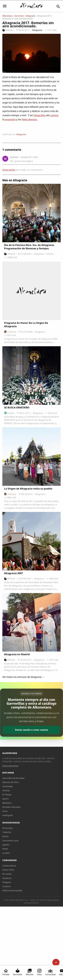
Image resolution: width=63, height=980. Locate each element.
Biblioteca (7, 803)
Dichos (5, 836)
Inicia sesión (9, 170)
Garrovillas (18, 972)
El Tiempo (7, 795)
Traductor (7, 832)
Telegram (7, 882)
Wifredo (8, 30)
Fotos (39, 972)
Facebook (7, 878)
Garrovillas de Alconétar (13, 778)
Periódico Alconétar (12, 807)
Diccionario (8, 828)
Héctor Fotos (8, 870)
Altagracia (30, 16)
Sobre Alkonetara (10, 766)
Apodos (6, 845)
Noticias (6, 790)
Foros (5, 811)
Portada (6, 972)
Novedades (8, 786)
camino (54, 115)
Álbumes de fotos (10, 782)
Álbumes (30, 972)
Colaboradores (9, 866)
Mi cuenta (7, 874)
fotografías (39, 115)
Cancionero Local (10, 841)
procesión (10, 119)
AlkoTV (5, 799)
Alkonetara (7, 16)
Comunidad (50, 972)
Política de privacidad (12, 890)
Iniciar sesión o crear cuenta (31, 730)
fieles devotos (29, 119)
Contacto (7, 886)
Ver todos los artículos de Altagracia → (23, 677)
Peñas (5, 849)
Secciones (19, 16)
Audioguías (8, 815)
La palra (6, 853)
